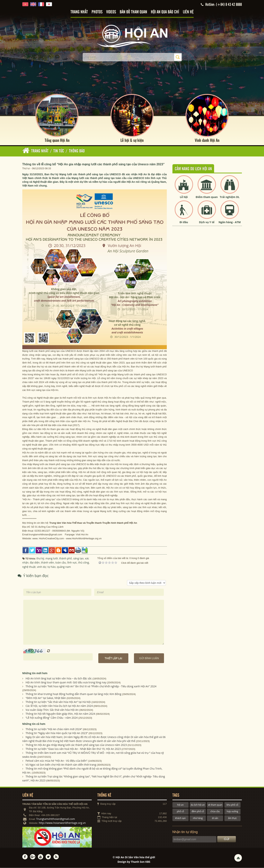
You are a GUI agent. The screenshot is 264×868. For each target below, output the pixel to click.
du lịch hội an (198, 805)
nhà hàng (198, 818)
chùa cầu (215, 812)
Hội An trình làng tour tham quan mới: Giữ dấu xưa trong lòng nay (66, 683)
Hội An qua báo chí (165, 12)
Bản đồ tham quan (133, 12)
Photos (97, 12)
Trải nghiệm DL (230, 197)
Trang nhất (79, 12)
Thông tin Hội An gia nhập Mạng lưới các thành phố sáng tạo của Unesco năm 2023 (76, 745)
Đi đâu (184, 222)
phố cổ (180, 812)
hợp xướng (232, 812)
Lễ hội (184, 197)
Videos (111, 12)
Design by (134, 862)
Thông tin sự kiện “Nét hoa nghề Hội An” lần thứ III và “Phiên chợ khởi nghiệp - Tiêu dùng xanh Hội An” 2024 (91, 686)
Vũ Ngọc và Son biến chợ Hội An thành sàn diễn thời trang (61, 765)
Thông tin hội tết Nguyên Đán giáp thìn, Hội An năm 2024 (60, 714)
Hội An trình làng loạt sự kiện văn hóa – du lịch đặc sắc (59, 679)
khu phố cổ (232, 805)
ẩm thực (232, 818)
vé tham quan (215, 805)
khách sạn (180, 818)
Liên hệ (188, 12)
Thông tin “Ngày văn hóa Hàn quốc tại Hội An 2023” (57, 733)
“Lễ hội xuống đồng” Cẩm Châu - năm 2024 (52, 718)
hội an (180, 805)
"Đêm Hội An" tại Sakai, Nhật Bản (46, 698)
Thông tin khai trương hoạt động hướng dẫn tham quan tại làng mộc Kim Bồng (73, 694)
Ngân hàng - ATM (230, 222)
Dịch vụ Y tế (207, 222)
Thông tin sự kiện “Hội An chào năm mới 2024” (54, 729)
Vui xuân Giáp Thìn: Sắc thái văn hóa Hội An (52, 710)
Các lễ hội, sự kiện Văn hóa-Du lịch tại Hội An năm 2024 (59, 706)
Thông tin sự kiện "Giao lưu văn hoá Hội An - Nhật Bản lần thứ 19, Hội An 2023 (73, 749)
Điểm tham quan (207, 197)
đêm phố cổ (198, 812)
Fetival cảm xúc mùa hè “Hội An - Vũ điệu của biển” (56, 761)
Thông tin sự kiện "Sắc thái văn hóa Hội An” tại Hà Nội (58, 702)
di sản (215, 818)
